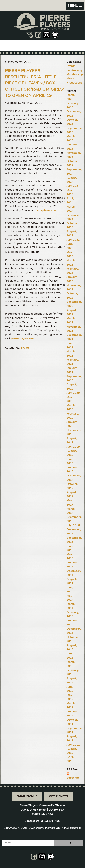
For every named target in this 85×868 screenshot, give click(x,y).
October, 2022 (72, 296)
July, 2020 (73, 393)
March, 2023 (71, 263)
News (70, 78)
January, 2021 (72, 370)
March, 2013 (71, 664)
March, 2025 (71, 138)
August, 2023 (72, 234)
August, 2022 (72, 312)
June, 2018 (70, 461)
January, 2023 (72, 279)
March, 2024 (71, 209)
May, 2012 (70, 697)
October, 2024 (72, 163)
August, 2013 (72, 647)
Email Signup (27, 796)
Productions (75, 83)
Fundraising (74, 70)
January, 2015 (72, 565)
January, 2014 (72, 623)
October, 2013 (72, 639)
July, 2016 (73, 525)
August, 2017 (72, 494)
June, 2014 (70, 589)
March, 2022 (71, 320)
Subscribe (73, 778)
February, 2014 (73, 614)
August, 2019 (72, 441)
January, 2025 (72, 147)
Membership (75, 74)
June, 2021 (70, 345)
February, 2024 (73, 217)
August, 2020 (72, 387)
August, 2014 (72, 581)
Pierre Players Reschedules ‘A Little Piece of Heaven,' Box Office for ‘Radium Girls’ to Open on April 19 (34, 83)
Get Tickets (58, 796)
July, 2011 (73, 745)
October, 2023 (72, 225)
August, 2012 (72, 681)
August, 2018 (72, 453)
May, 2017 (70, 502)
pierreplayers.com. (23, 339)
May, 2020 (70, 399)
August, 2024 (72, 180)
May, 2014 (70, 598)
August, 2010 (72, 751)
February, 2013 (73, 672)
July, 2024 (73, 186)
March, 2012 (71, 705)
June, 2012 (70, 689)
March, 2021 (71, 354)
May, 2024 (70, 192)
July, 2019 (73, 447)
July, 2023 (73, 240)
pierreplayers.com (46, 210)
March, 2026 (71, 97)
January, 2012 (72, 714)
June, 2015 (70, 548)
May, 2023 (70, 254)
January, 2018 (72, 469)
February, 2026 (73, 105)
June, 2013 (70, 656)
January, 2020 (72, 424)
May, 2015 (70, 556)
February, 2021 (73, 362)
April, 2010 (70, 759)
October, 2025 (72, 122)
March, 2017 (71, 511)
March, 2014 (71, 606)
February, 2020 (73, 416)
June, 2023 (70, 246)
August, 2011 (72, 738)
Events (25, 348)
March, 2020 (71, 407)
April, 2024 (70, 200)
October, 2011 (72, 722)
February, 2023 (73, 271)
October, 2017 (72, 486)
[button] (75, 6)
